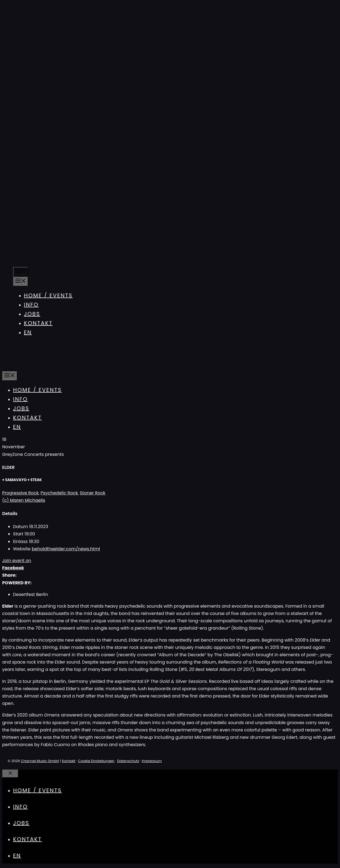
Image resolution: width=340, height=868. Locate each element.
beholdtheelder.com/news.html (66, 549)
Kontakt (38, 323)
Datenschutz (128, 761)
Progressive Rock (20, 493)
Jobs (32, 314)
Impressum (152, 761)
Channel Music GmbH (40, 761)
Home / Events (48, 295)
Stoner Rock (93, 493)
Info (31, 305)
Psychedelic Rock (59, 493)
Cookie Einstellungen (96, 761)
